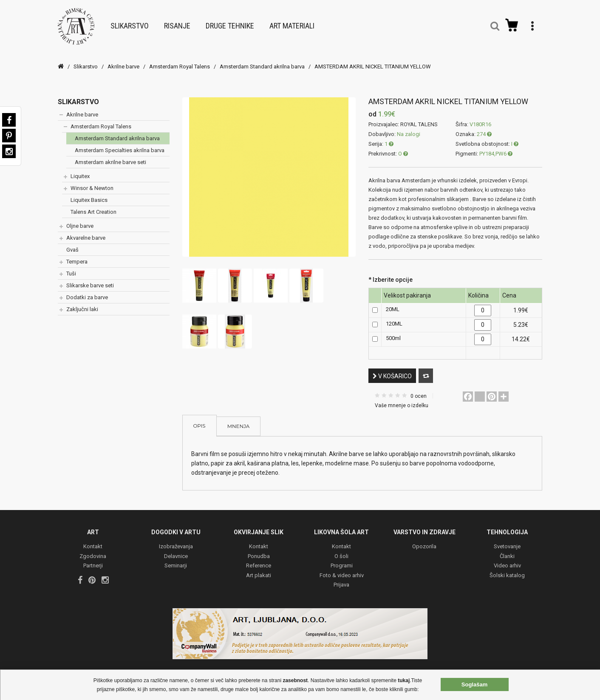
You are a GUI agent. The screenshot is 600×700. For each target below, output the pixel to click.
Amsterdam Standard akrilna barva (262, 58)
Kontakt (93, 540)
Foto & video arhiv (342, 568)
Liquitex (80, 168)
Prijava (341, 578)
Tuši (71, 265)
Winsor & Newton (92, 180)
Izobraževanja (176, 540)
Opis (200, 418)
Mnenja (239, 419)
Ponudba (259, 549)
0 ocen (419, 388)
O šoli (341, 549)
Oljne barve (80, 218)
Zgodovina (93, 549)
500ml (393, 330)
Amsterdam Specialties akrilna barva (120, 142)
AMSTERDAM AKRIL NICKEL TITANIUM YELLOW (373, 58)
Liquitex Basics (89, 192)
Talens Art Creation (93, 204)
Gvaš (72, 242)
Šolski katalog (507, 568)
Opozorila (424, 540)
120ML (394, 316)
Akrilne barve (123, 58)
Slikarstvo (130, 22)
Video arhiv (507, 559)
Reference (259, 559)
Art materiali (292, 22)
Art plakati (259, 568)
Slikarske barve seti (90, 277)
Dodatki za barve (87, 289)
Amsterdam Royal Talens (180, 58)
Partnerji (93, 559)
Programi (342, 559)
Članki (507, 549)
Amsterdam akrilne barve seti (110, 154)
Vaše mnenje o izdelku (402, 397)
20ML (393, 302)
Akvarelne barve (86, 230)
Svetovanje (507, 540)
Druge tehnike (230, 22)
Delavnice (176, 549)
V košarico (392, 368)
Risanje (177, 22)
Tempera (77, 254)
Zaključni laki (82, 301)
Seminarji (176, 559)
